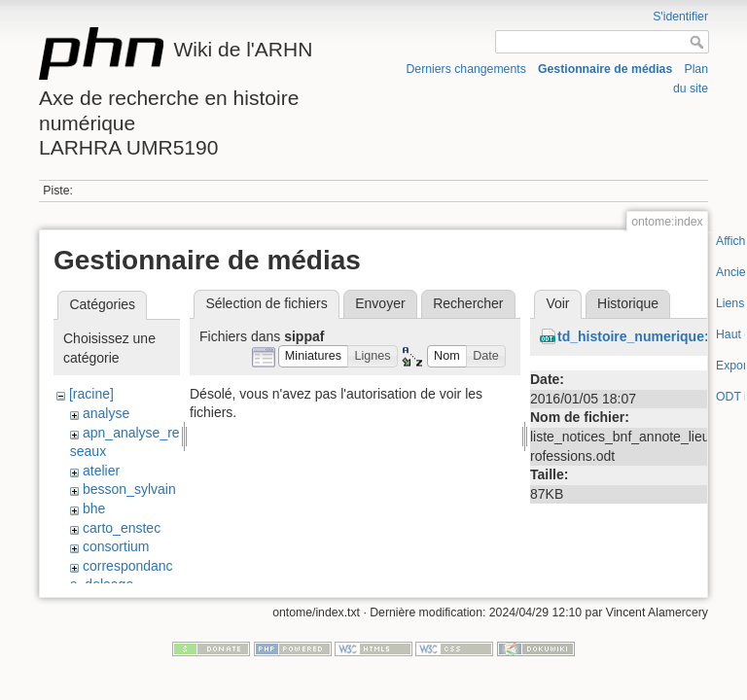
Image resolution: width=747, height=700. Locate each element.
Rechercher (468, 303)
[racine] (91, 394)
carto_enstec (122, 528)
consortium (116, 546)
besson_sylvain (129, 489)
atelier (101, 471)
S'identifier (680, 17)
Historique (628, 303)
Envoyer (380, 303)
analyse (106, 413)
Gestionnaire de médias (605, 69)
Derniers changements (466, 69)
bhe (94, 508)
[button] (314, 356)
